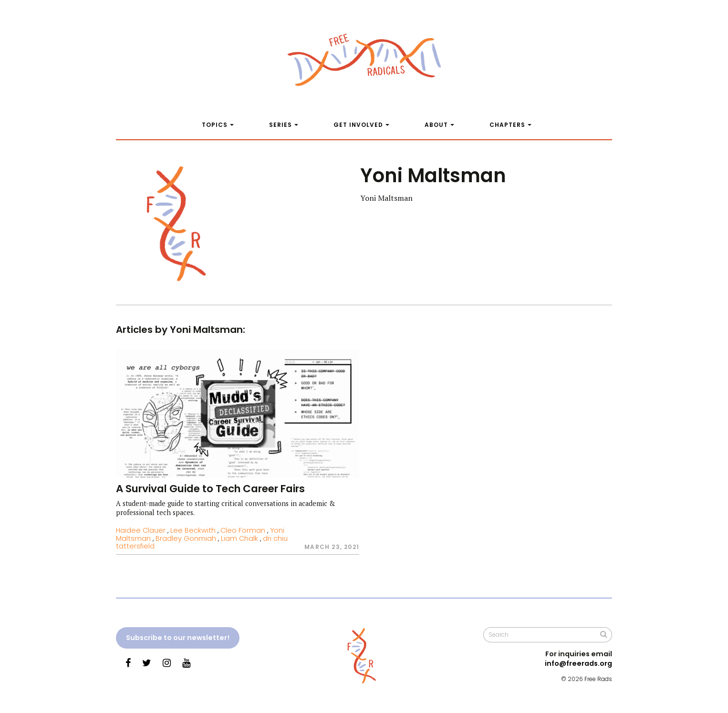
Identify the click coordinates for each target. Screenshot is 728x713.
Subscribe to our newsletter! (178, 638)
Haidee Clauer (141, 530)
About (436, 125)
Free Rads (598, 679)
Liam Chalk (239, 538)
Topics (215, 125)
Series (281, 125)
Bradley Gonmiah (186, 538)
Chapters (507, 125)
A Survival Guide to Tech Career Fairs (210, 489)
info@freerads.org (578, 663)
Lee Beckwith (193, 530)
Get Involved (358, 125)
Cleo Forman (243, 530)
